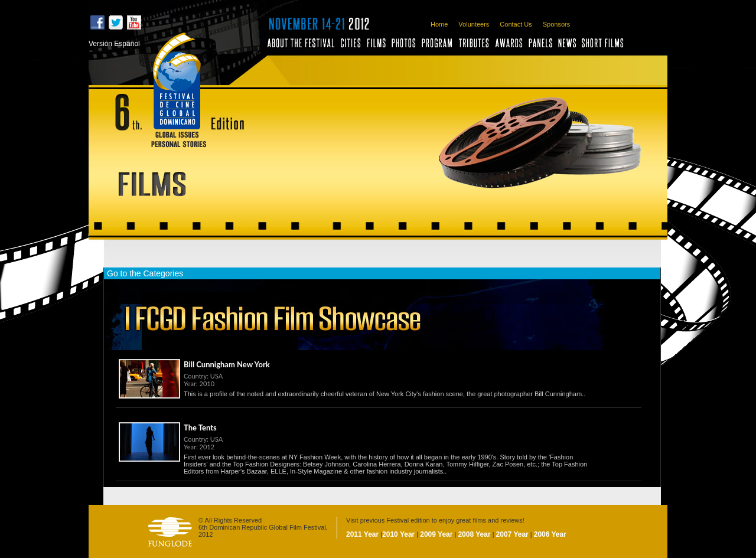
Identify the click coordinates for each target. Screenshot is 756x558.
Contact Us (516, 24)
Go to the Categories (145, 273)
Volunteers (474, 24)
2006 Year (550, 534)
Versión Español (114, 44)
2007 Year (512, 534)
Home (439, 24)
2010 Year (398, 534)
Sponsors (556, 24)
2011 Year (362, 534)
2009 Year (436, 534)
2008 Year (474, 534)
